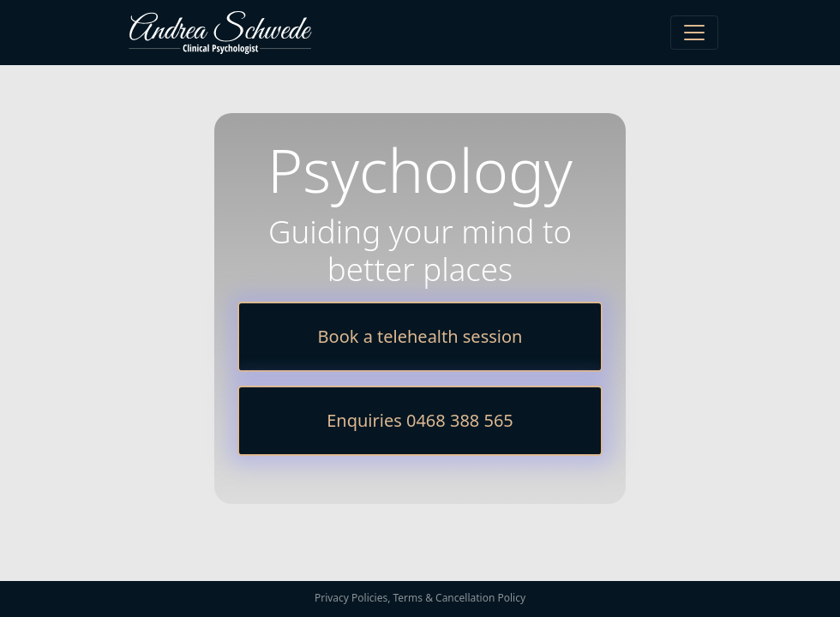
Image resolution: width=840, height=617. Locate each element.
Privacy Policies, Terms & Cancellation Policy (420, 598)
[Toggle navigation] (694, 33)
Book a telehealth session (420, 336)
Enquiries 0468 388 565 (420, 420)
